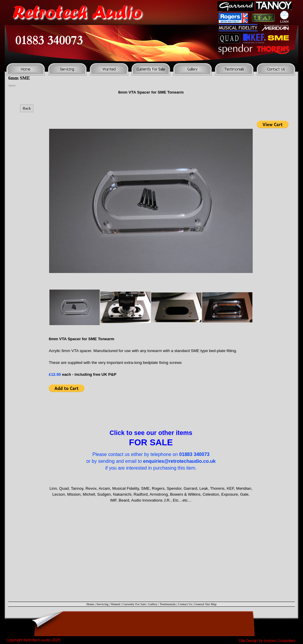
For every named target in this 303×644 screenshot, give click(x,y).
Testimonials (168, 604)
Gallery (153, 604)
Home (90, 604)
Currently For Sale (134, 604)
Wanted (115, 604)
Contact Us (185, 604)
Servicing (103, 604)
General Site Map (206, 604)
